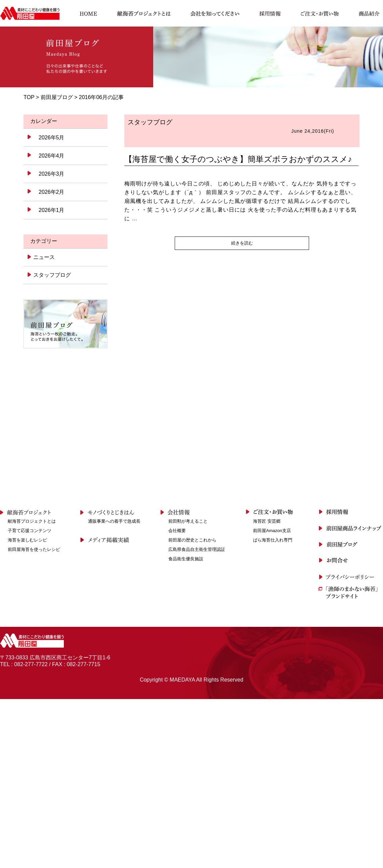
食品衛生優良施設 (186, 559)
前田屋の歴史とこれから (192, 540)
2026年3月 (52, 174)
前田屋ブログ (57, 97)
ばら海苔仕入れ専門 (273, 540)
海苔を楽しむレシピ (27, 540)
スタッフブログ (52, 275)
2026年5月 (52, 138)
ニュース (44, 257)
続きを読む (242, 243)
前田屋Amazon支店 (272, 531)
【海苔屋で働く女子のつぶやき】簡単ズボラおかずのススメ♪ (238, 159)
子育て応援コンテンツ (30, 531)
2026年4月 (52, 156)
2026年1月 (52, 210)
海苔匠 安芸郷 (267, 521)
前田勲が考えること (188, 521)
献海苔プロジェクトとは (32, 521)
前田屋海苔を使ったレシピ (34, 549)
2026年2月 (52, 192)
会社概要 (177, 531)
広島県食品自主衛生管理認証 (197, 549)
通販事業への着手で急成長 (114, 521)
